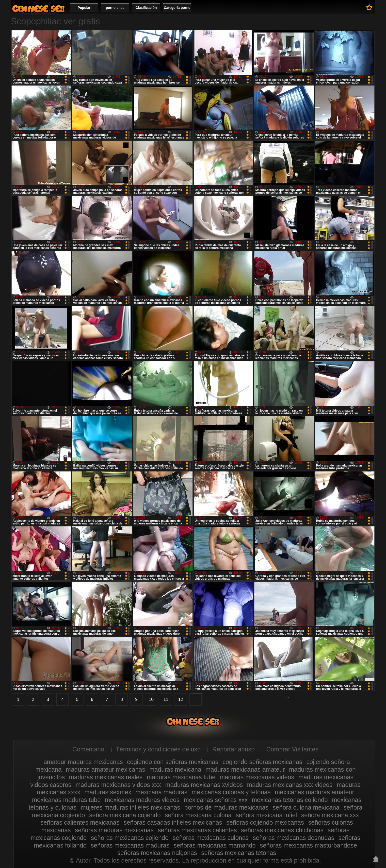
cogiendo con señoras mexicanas (173, 762)
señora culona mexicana (306, 807)
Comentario (88, 749)
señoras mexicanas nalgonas (157, 853)
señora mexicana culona (198, 815)
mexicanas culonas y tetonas (231, 792)
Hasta (376, 859)
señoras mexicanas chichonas (282, 830)
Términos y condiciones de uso (158, 749)
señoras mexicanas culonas (211, 838)
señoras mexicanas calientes (197, 830)
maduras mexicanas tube (181, 777)
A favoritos (369, 7)
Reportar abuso (233, 749)
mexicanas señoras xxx (216, 800)
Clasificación (146, 8)
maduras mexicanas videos (257, 777)
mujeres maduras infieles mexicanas (130, 807)
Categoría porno (177, 8)
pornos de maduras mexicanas (226, 807)
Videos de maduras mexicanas (38, 9)
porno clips (115, 8)
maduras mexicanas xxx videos (290, 785)
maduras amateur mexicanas (105, 769)
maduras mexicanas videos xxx (118, 785)
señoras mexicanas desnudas (294, 838)
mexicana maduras (161, 792)
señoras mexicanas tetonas (239, 853)
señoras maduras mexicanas (114, 830)
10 (151, 699)
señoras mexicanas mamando (215, 845)
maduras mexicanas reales (106, 777)
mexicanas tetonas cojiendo (290, 800)
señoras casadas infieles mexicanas (173, 822)
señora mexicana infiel (266, 815)
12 (181, 699)
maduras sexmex (108, 792)
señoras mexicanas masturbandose (309, 845)
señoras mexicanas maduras (130, 845)
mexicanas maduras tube (66, 800)
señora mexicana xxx (330, 815)
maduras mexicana (175, 769)
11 (166, 699)
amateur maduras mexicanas (83, 762)
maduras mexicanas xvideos (204, 785)
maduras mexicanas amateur (245, 769)
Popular (84, 8)
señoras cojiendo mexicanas (265, 822)
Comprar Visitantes (292, 749)
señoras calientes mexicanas (80, 822)
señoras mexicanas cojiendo (130, 838)
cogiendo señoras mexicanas (262, 762)
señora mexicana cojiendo (125, 815)
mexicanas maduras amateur (314, 792)
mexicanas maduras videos (142, 800)
